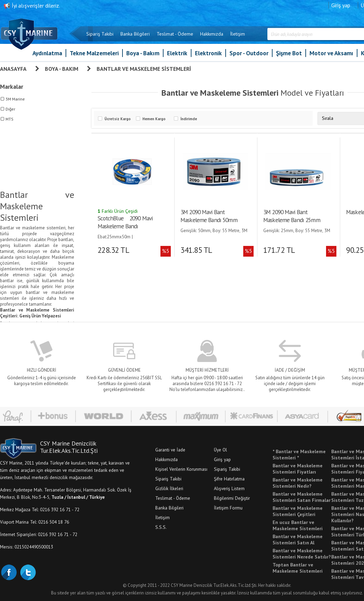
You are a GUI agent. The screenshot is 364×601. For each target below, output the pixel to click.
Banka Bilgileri (135, 34)
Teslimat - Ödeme (175, 34)
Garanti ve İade (170, 450)
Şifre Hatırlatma (229, 479)
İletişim (238, 34)
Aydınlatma (47, 53)
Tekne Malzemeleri (94, 53)
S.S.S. (161, 527)
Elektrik (177, 53)
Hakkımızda (212, 34)
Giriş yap (341, 5)
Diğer (10, 109)
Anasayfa (13, 69)
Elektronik (208, 53)
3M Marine (15, 99)
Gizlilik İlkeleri (169, 488)
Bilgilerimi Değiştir (232, 498)
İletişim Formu (228, 508)
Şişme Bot (289, 53)
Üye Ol (220, 450)
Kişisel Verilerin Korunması (181, 469)
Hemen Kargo (154, 119)
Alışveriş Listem (229, 488)
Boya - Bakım (143, 53)
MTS (9, 119)
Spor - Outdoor (249, 53)
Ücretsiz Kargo (118, 119)
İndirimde (189, 119)
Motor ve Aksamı (331, 53)
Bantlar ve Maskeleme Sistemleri (144, 69)
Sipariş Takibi (100, 34)
